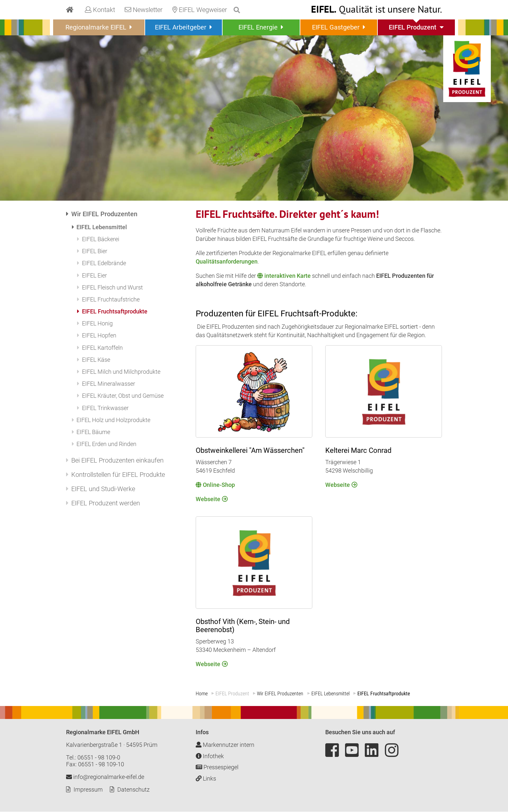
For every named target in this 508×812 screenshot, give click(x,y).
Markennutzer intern (225, 745)
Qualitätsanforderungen (227, 261)
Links (206, 778)
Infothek (210, 756)
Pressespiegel (217, 767)
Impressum (88, 790)
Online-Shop (219, 485)
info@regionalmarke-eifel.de (105, 777)
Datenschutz (133, 790)
